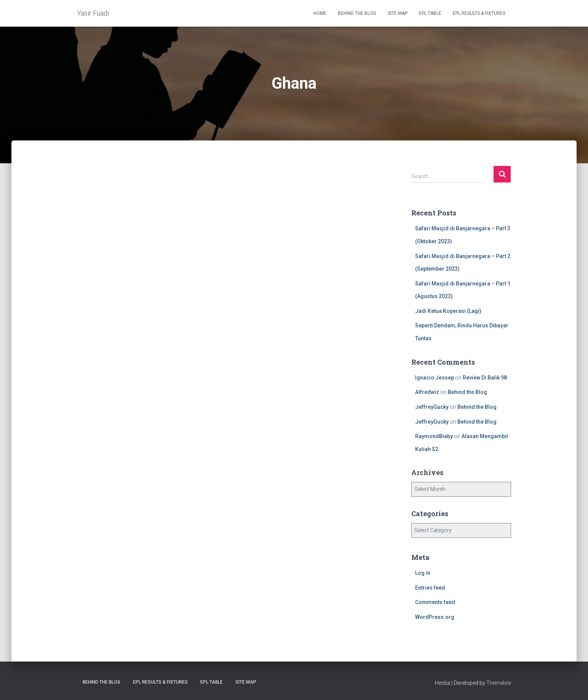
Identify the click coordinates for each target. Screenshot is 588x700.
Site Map (398, 13)
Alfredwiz (427, 392)
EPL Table (430, 13)
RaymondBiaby (434, 436)
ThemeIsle (499, 683)
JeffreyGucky (432, 407)
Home (320, 13)
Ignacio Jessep (435, 378)
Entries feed (430, 588)
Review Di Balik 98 (485, 378)
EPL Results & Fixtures (479, 13)
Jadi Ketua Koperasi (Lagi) (448, 311)
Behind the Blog (357, 13)
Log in (423, 573)
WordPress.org (435, 617)
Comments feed (435, 602)
